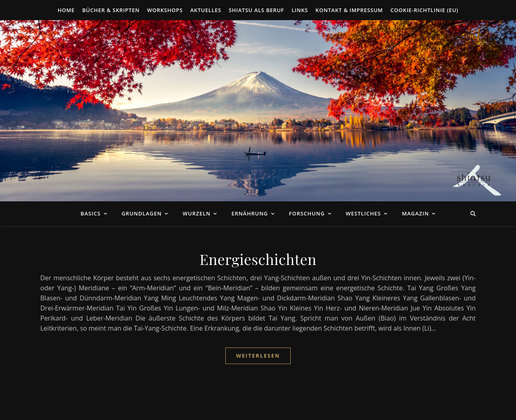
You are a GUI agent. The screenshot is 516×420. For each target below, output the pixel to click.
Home (66, 10)
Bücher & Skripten (111, 10)
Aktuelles (206, 10)
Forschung (307, 213)
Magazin (415, 213)
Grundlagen (141, 213)
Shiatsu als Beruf (256, 10)
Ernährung (250, 213)
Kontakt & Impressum (349, 10)
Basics (91, 213)
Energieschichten (258, 259)
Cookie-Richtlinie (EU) (424, 10)
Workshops (165, 10)
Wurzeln (197, 213)
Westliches (363, 213)
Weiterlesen (258, 356)
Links (300, 10)
